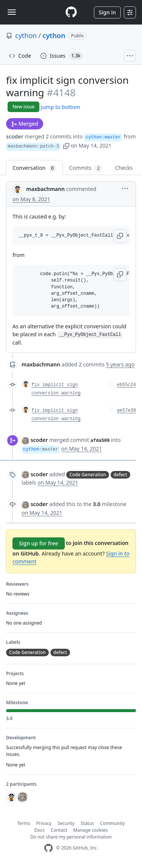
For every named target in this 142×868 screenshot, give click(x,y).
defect (120, 475)
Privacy (44, 823)
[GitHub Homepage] (48, 848)
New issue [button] (23, 107)
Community (112, 823)
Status (87, 823)
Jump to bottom (61, 107)
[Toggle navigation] (12, 12)
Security (66, 823)
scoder (15, 136)
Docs (39, 830)
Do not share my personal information (71, 837)
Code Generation (88, 475)
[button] (66, 145)
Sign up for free (39, 543)
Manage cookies (90, 830)
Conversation (34, 168)
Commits (86, 168)
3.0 (97, 504)
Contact (59, 830)
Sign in (107, 12)
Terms (24, 823)
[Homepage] (71, 12)
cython (26, 35)
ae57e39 (126, 411)
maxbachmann (45, 189)
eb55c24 (126, 385)
